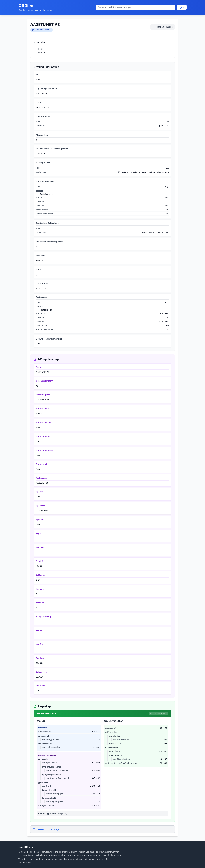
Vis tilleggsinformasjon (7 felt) (54, 814)
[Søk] (173, 7)
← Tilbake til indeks (163, 27)
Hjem (182, 7)
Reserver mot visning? (46, 829)
